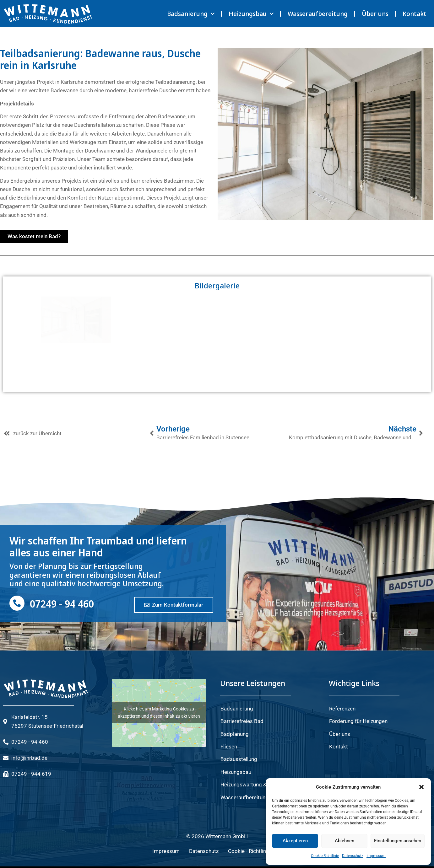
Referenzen (342, 709)
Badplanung (235, 734)
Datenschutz (353, 856)
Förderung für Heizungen (358, 721)
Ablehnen (344, 841)
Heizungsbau (251, 14)
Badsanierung (191, 14)
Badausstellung (239, 759)
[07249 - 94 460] (17, 603)
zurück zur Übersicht (37, 433)
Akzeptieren (295, 841)
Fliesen (229, 747)
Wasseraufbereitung (318, 14)
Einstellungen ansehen (398, 841)
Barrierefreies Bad (242, 721)
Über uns (375, 14)
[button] (421, 787)
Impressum (376, 856)
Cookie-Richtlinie (325, 856)
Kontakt (415, 14)
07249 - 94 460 (62, 604)
